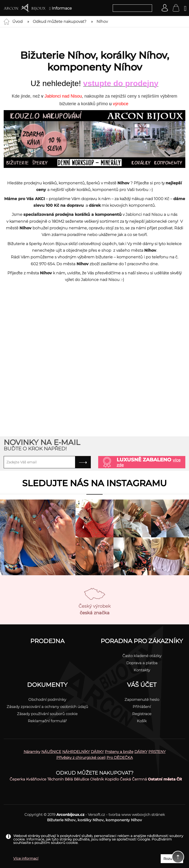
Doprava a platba (142, 663)
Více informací (26, 858)
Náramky (32, 752)
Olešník (97, 779)
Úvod (17, 22)
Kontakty (142, 670)
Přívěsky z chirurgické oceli (81, 758)
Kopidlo (112, 779)
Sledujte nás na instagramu (94, 483)
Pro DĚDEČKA (120, 758)
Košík (142, 721)
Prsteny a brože (119, 752)
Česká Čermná (133, 779)
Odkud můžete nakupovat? (60, 22)
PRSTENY (157, 752)
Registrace (142, 714)
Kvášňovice (36, 779)
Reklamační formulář (47, 721)
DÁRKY (97, 752)
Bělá (69, 779)
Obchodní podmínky (47, 699)
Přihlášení (142, 707)
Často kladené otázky (142, 656)
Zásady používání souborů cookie (47, 714)
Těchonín (55, 779)
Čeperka (17, 779)
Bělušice (81, 779)
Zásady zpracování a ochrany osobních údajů (47, 707)
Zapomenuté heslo (142, 699)
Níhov (102, 22)
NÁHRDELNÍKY (76, 752)
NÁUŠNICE (51, 752)
